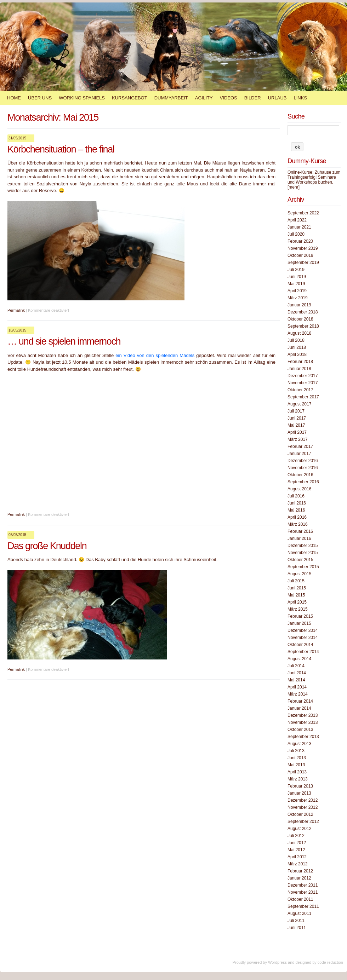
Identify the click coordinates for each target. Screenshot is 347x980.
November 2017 (303, 383)
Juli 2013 (296, 751)
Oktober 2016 (300, 475)
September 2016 (303, 482)
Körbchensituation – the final (61, 149)
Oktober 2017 (300, 390)
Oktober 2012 (300, 814)
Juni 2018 (297, 347)
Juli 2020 (296, 234)
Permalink (16, 310)
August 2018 (299, 333)
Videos (229, 98)
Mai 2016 (296, 510)
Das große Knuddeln (47, 546)
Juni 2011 (297, 928)
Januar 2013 (299, 793)
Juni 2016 (297, 503)
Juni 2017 (297, 418)
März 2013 (298, 779)
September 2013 (303, 737)
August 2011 (299, 913)
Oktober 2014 (300, 645)
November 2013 (303, 722)
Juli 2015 (296, 581)
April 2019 (297, 291)
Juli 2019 (296, 270)
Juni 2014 (297, 673)
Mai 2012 (296, 850)
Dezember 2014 (303, 630)
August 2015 (299, 574)
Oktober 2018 (300, 319)
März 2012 (298, 864)
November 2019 (303, 248)
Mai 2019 (296, 284)
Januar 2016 (299, 538)
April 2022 (297, 220)
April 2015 (297, 602)
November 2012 (303, 807)
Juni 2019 (297, 277)
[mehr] (294, 187)
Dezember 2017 (303, 376)
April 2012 (297, 857)
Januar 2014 (299, 708)
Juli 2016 (296, 496)
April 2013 (297, 772)
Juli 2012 (296, 836)
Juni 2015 (297, 588)
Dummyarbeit (171, 98)
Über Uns (40, 98)
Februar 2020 (300, 241)
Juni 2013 (297, 758)
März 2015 (298, 609)
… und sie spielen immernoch (64, 341)
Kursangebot (130, 98)
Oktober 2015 (300, 560)
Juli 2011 (296, 921)
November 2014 (303, 638)
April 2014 (297, 687)
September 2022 (303, 213)
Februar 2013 (300, 786)
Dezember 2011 (303, 885)
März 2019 (298, 298)
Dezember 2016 (303, 461)
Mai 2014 (296, 680)
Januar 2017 (299, 454)
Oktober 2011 (300, 899)
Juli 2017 (296, 411)
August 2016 (299, 489)
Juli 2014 (296, 666)
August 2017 (299, 404)
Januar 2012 (299, 878)
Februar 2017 (300, 446)
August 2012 (299, 829)
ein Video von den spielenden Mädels (155, 355)
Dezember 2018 (303, 312)
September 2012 (303, 822)
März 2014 (298, 694)
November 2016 (303, 468)
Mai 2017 (296, 425)
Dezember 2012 (303, 800)
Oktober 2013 (300, 730)
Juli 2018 (296, 340)
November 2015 (303, 553)
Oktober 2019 (300, 255)
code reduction (330, 962)
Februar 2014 (300, 701)
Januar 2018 (299, 369)
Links (300, 98)
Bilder (253, 98)
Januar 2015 (299, 623)
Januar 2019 (299, 305)
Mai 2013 (296, 765)
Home (14, 98)
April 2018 (297, 354)
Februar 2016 (300, 531)
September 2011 (303, 906)
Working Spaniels (82, 98)
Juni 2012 (297, 843)
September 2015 (303, 567)
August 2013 (299, 744)
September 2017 (303, 397)
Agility (204, 98)
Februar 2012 (300, 871)
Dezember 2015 (303, 546)
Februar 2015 (300, 616)
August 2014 (299, 659)
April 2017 (297, 432)
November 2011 (303, 892)
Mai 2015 (296, 595)
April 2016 (297, 517)
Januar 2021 (299, 227)
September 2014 (303, 652)
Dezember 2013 (303, 715)
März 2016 (298, 524)
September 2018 (303, 326)
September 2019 (303, 263)
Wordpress (277, 962)
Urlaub (277, 98)
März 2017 (298, 439)
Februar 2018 (300, 362)
